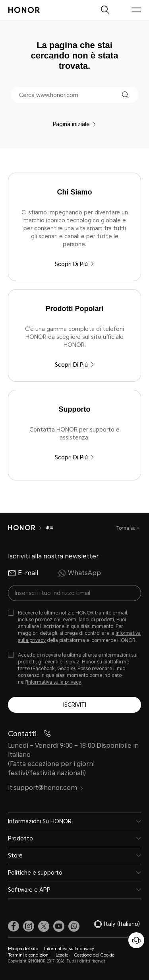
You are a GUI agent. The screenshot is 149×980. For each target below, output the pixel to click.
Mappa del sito (23, 949)
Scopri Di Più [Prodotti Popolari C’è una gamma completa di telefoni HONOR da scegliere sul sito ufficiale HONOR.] (74, 365)
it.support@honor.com (46, 788)
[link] (14, 926)
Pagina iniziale (74, 124)
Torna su (127, 528)
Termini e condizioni (29, 955)
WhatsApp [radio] (79, 573)
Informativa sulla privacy (54, 682)
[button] (125, 95)
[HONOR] (22, 528)
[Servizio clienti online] (136, 940)
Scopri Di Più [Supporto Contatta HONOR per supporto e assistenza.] (74, 457)
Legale (62, 955)
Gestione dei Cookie (94, 955)
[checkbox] (74, 627)
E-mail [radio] (23, 573)
